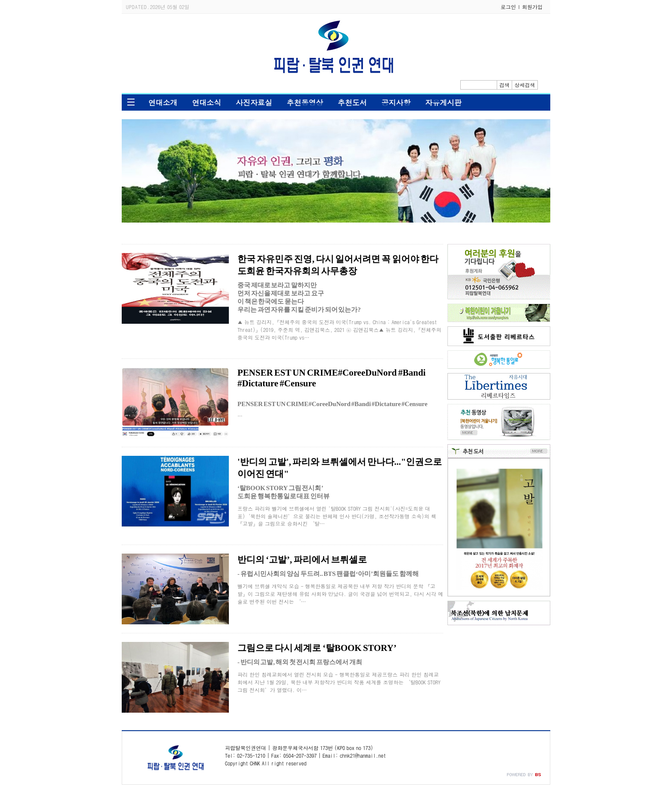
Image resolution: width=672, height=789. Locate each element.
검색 (504, 85)
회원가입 (532, 7)
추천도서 (352, 102)
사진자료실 (254, 102)
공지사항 (396, 102)
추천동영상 (305, 102)
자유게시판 (443, 102)
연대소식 (207, 102)
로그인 (508, 7)
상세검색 (525, 85)
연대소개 (163, 102)
